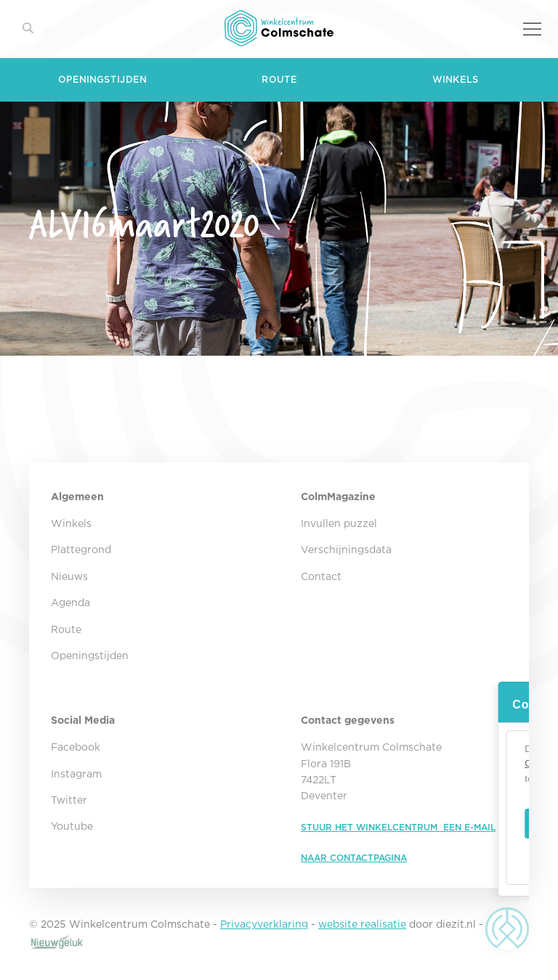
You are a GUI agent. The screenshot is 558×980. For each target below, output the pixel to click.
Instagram (76, 775)
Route (279, 80)
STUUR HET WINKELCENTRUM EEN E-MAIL (398, 828)
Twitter (69, 801)
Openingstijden (102, 80)
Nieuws (69, 577)
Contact (321, 577)
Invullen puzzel (339, 524)
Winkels (456, 80)
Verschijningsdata (346, 550)
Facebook (76, 748)
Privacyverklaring (264, 925)
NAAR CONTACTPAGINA (354, 858)
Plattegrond (81, 550)
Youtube (72, 827)
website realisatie (362, 925)
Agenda (70, 603)
